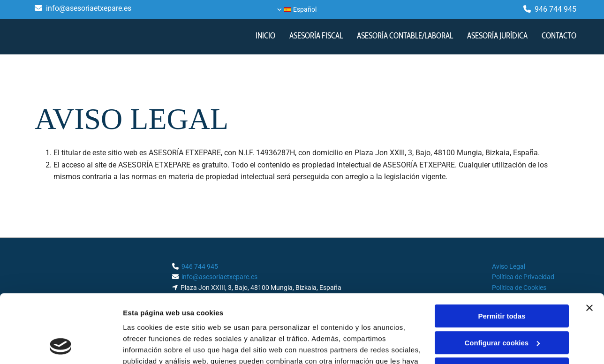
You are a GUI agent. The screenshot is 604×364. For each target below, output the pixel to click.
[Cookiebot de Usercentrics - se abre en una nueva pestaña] (61, 346)
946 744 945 (555, 9)
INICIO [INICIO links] (265, 36)
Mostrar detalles (150, 345)
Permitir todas (502, 252)
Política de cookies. (192, 320)
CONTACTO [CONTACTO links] (559, 36)
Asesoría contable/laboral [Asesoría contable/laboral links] (405, 36)
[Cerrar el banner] (589, 244)
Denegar (502, 305)
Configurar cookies (502, 278)
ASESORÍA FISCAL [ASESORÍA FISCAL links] (316, 36)
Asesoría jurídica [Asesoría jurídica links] (497, 36)
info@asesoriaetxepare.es (89, 8)
